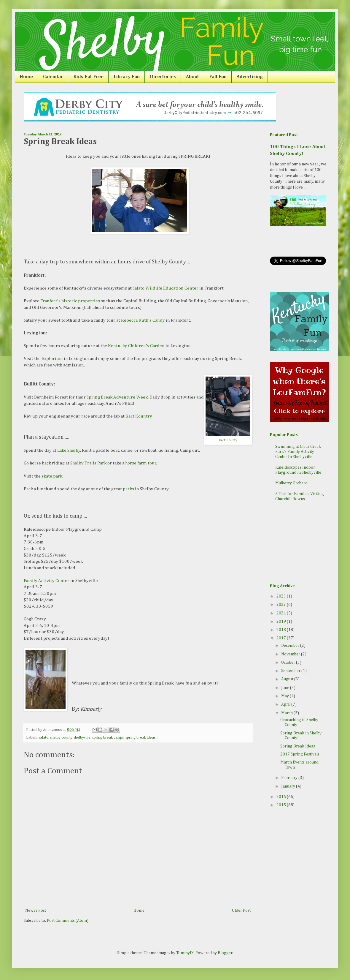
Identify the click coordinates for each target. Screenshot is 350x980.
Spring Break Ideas (298, 746)
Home (26, 77)
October (289, 663)
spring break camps (108, 738)
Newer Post (36, 911)
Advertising (250, 77)
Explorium (52, 359)
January (289, 786)
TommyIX (185, 953)
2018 (282, 630)
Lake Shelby (69, 450)
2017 (282, 638)
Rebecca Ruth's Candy (143, 320)
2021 (282, 613)
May (285, 696)
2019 (282, 622)
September (291, 671)
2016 (282, 797)
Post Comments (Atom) (68, 921)
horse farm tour (141, 463)
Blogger (225, 953)
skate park (52, 476)
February (290, 778)
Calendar (53, 77)
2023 (282, 596)
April (286, 704)
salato (43, 738)
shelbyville (82, 738)
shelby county (61, 738)
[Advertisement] (300, 543)
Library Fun (127, 77)
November (291, 654)
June (286, 688)
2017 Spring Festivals (300, 754)
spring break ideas (140, 738)
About (192, 77)
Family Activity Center (47, 581)
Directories (163, 77)
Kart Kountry (139, 416)
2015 (282, 805)
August (288, 679)
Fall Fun (218, 77)
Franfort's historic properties (70, 301)
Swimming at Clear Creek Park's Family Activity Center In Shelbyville (298, 452)
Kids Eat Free (88, 77)
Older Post (241, 911)
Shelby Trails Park (88, 463)
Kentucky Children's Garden (136, 346)
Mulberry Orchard (291, 483)
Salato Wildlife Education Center (166, 288)
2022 (282, 605)
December (291, 646)
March (287, 713)
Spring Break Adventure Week (117, 397)
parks (128, 489)
